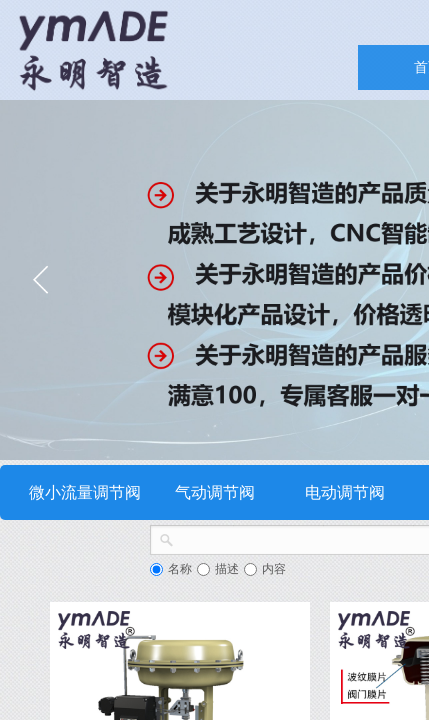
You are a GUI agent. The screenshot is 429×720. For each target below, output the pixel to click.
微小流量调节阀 (85, 492)
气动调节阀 (215, 492)
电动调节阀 (345, 492)
